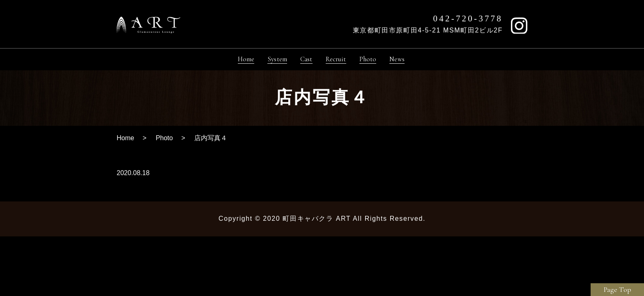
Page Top (618, 289)
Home (125, 141)
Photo (164, 141)
